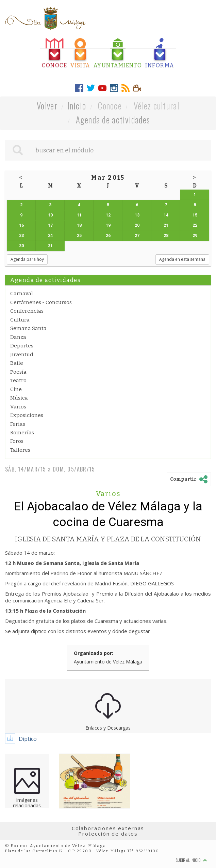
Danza (18, 337)
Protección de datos (108, 834)
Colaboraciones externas (108, 828)
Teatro (18, 380)
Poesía (18, 372)
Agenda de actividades (113, 119)
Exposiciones (27, 415)
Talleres (20, 450)
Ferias (18, 424)
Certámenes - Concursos (41, 302)
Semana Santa (28, 328)
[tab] (54, 53)
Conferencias (27, 311)
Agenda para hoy (27, 259)
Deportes (22, 346)
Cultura (20, 320)
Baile (17, 363)
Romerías (22, 433)
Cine (16, 389)
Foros (17, 441)
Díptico (28, 739)
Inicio (77, 106)
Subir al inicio (192, 860)
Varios (18, 407)
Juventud (22, 355)
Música (19, 398)
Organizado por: (94, 653)
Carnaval (22, 294)
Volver (47, 106)
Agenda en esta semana (182, 259)
